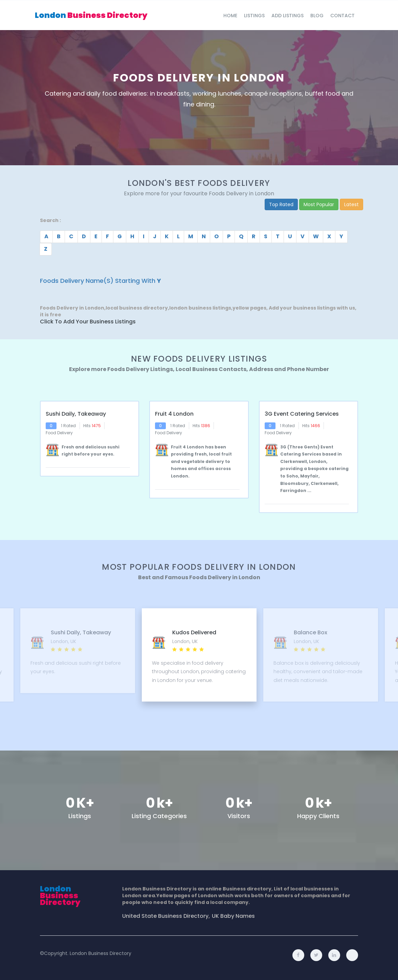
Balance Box (310, 633)
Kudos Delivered (194, 633)
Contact (342, 16)
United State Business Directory (165, 922)
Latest (351, 204)
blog (317, 16)
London (91, 15)
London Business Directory (101, 959)
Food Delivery (59, 433)
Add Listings (288, 16)
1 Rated (68, 426)
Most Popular (319, 204)
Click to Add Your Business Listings (88, 322)
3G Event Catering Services (302, 414)
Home (230, 16)
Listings (254, 16)
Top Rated (281, 204)
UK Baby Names (233, 922)
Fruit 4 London (174, 414)
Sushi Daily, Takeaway (76, 414)
